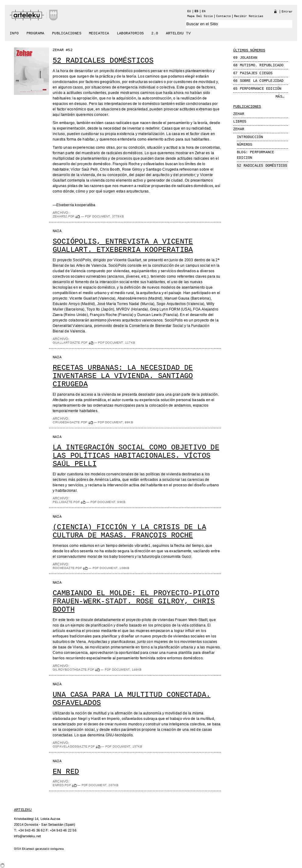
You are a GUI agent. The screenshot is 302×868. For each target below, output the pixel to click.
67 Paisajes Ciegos (253, 73)
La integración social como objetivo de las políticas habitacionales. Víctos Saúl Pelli (136, 456)
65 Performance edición (257, 89)
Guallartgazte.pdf (73, 343)
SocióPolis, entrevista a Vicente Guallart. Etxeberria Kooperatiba (123, 246)
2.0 (155, 33)
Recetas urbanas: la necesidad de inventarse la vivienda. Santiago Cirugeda (123, 376)
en (204, 11)
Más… (280, 97)
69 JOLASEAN (245, 58)
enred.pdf (65, 785)
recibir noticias (249, 16)
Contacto (223, 16)
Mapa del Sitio (200, 16)
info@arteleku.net (27, 836)
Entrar (287, 12)
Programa (35, 33)
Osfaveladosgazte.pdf (77, 747)
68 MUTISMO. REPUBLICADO (258, 65)
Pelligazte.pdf (69, 502)
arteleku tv (178, 33)
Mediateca (99, 33)
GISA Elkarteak (24, 849)
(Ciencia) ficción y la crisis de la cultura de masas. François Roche (129, 531)
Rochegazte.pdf (70, 568)
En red (66, 772)
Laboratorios (130, 33)
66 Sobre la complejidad (258, 81)
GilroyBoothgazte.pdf (77, 670)
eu (189, 11)
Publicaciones (67, 33)
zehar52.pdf (67, 217)
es (196, 11)
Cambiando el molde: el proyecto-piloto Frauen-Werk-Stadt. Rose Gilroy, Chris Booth (136, 601)
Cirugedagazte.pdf (73, 422)
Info (14, 33)
